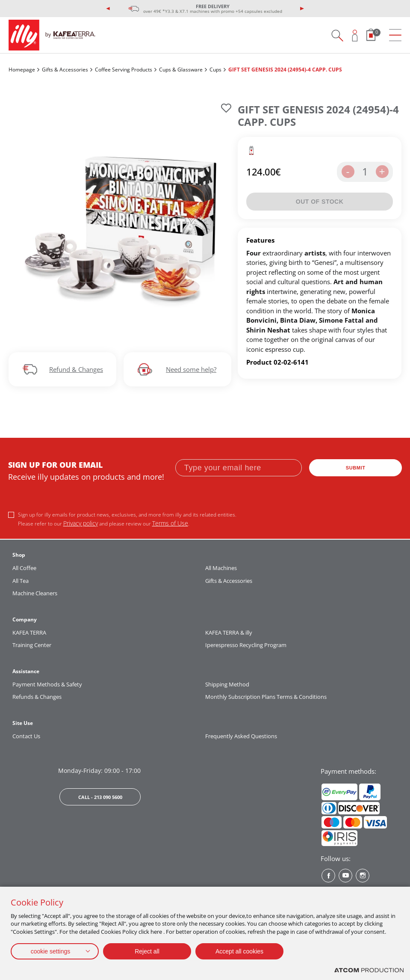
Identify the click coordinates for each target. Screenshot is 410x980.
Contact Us (26, 736)
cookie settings (51, 951)
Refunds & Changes (37, 697)
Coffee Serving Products (124, 70)
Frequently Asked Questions (241, 736)
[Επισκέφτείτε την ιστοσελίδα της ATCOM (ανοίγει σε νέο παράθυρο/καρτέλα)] (369, 970)
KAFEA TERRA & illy (229, 633)
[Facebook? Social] (328, 876)
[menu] (395, 35)
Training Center (32, 645)
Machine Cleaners (35, 593)
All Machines (221, 568)
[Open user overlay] (355, 35)
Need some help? (191, 369)
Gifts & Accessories (65, 70)
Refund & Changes (76, 369)
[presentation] (108, 9)
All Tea (21, 581)
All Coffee (24, 568)
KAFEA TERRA (29, 633)
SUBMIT (356, 468)
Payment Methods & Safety (47, 684)
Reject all (147, 951)
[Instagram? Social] (363, 876)
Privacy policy (81, 523)
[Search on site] (337, 35)
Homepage (22, 70)
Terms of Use (170, 523)
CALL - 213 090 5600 (100, 797)
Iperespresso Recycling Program (246, 645)
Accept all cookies (239, 951)
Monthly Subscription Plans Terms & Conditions (266, 697)
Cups (215, 70)
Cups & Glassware (181, 70)
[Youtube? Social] (345, 876)
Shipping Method (227, 684)
